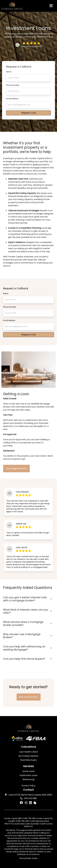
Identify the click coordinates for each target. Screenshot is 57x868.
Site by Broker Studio (28, 858)
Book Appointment (16, 468)
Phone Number (13, 85)
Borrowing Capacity (28, 756)
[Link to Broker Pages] (35, 803)
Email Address (12, 99)
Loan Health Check (28, 752)
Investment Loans (28, 775)
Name (9, 72)
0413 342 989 (28, 798)
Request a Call (28, 113)
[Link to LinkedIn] (31, 803)
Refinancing (28, 779)
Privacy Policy (28, 786)
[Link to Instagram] (26, 803)
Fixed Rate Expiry (28, 760)
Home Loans (28, 771)
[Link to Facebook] (22, 803)
